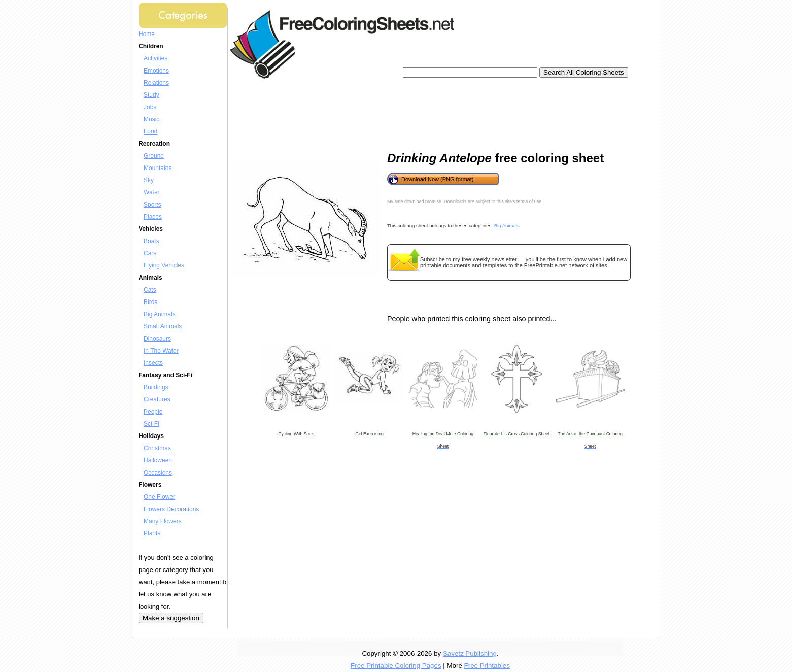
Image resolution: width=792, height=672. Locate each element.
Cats (150, 290)
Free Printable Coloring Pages (396, 666)
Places (153, 217)
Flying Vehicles (164, 265)
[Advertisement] (420, 112)
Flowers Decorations (171, 509)
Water (152, 192)
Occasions (158, 473)
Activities (156, 58)
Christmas (157, 448)
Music (151, 119)
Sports (152, 205)
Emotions (156, 71)
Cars (150, 253)
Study (151, 95)
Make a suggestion (171, 618)
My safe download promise (414, 201)
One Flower (159, 497)
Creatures (157, 399)
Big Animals (160, 314)
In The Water (161, 351)
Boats (151, 241)
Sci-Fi (151, 424)
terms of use (529, 201)
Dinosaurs (157, 339)
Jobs (150, 107)
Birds (150, 302)
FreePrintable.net (545, 265)
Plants (152, 533)
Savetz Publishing (470, 653)
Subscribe (433, 259)
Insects (153, 363)
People (153, 412)
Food (150, 131)
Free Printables (487, 666)
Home (147, 34)
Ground (154, 156)
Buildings (156, 387)
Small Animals (163, 326)
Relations (156, 83)
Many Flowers (163, 521)
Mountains (158, 168)
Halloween (158, 460)
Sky (149, 180)
